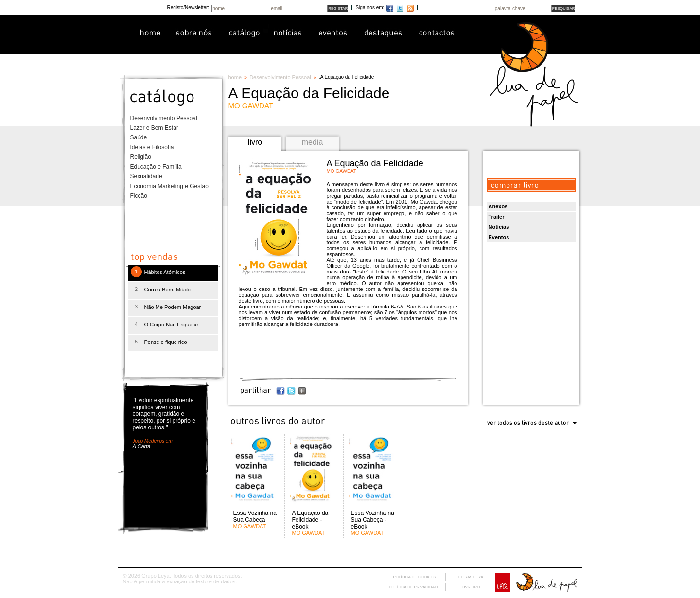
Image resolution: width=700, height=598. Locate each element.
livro (255, 142)
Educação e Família (156, 167)
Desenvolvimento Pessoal (164, 118)
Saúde (139, 137)
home (235, 77)
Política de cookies (414, 577)
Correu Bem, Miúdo (167, 290)
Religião (141, 157)
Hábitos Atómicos (165, 272)
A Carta (142, 446)
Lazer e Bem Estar (154, 128)
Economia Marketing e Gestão (169, 186)
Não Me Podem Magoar (173, 307)
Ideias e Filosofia (152, 147)
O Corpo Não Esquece (171, 325)
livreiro (471, 587)
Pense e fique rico (166, 342)
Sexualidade (146, 176)
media (313, 142)
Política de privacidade (414, 587)
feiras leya (471, 577)
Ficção (139, 196)
